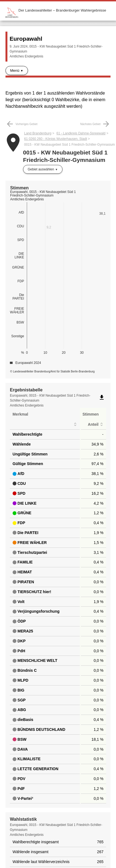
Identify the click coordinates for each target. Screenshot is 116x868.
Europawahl (26, 39)
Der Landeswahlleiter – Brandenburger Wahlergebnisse (62, 10)
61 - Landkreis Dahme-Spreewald (81, 133)
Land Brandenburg (38, 133)
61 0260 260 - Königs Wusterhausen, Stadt (56, 139)
